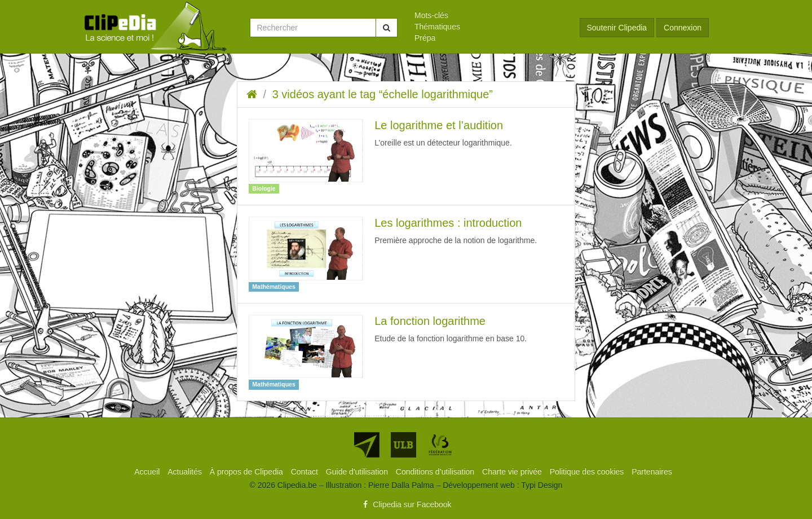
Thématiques (437, 27)
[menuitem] (489, 15)
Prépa (425, 38)
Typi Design (542, 485)
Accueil (148, 472)
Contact (306, 472)
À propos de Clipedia (248, 472)
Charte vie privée (513, 472)
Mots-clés (431, 15)
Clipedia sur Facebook (406, 504)
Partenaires (652, 472)
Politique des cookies (588, 472)
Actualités (186, 472)
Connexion (683, 28)
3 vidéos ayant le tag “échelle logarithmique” (383, 94)
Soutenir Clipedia (617, 28)
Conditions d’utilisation (436, 472)
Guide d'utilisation (358, 472)
